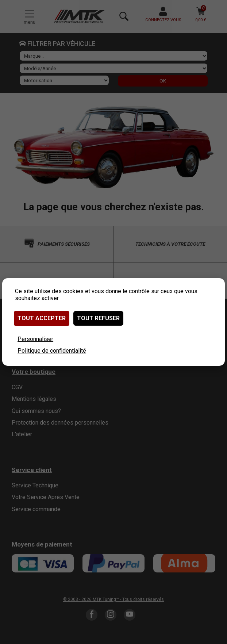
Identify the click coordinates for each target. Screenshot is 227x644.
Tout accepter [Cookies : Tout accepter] (42, 318)
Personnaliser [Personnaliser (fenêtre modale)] (35, 339)
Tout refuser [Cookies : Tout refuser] (98, 318)
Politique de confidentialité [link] (52, 351)
